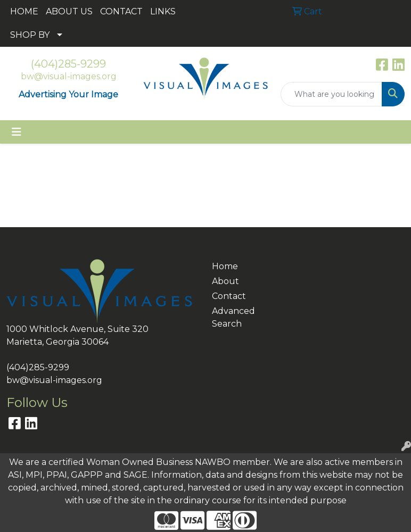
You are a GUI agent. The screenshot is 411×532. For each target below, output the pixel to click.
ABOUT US (69, 11)
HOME (24, 11)
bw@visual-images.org (69, 76)
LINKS (163, 11)
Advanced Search (231, 317)
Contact (229, 296)
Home (225, 266)
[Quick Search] (331, 94)
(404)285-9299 (68, 64)
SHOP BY (30, 35)
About (225, 281)
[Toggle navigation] (17, 132)
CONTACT (121, 11)
